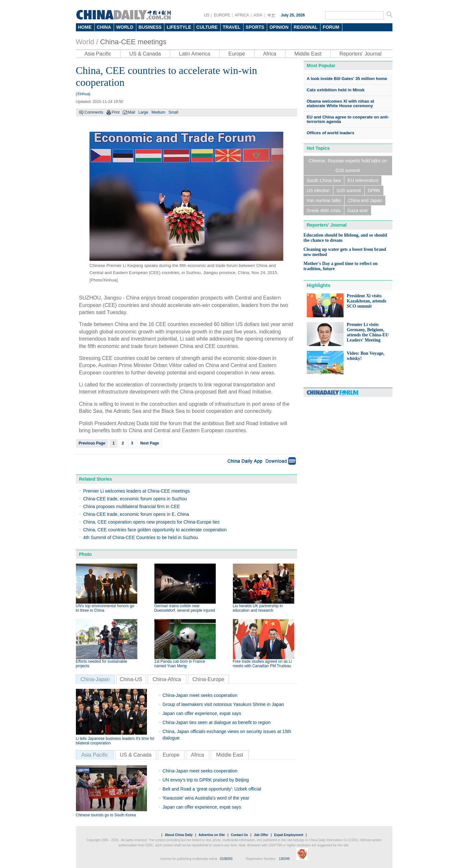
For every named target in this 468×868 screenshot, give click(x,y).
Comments (94, 112)
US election (318, 190)
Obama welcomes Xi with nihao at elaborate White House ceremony (341, 103)
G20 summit (349, 190)
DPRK (374, 190)
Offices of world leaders (331, 133)
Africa (270, 54)
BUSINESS (150, 27)
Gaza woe (358, 210)
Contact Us (239, 835)
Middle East (308, 54)
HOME (85, 27)
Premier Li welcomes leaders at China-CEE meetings (137, 491)
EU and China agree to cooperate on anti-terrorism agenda (348, 119)
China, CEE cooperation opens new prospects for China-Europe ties (152, 522)
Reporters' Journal (360, 54)
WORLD (125, 27)
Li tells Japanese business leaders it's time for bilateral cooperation (115, 741)
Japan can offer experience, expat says (202, 713)
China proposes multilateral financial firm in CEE (132, 506)
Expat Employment (289, 835)
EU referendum (363, 180)
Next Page (150, 443)
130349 (284, 859)
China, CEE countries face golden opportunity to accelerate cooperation (155, 530)
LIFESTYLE (179, 27)
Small (173, 112)
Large (143, 112)
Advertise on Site (212, 835)
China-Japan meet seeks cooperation (200, 695)
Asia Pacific (98, 54)
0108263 (226, 859)
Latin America (195, 54)
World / (87, 42)
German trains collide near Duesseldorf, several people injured (185, 608)
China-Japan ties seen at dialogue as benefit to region (217, 722)
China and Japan (365, 200)
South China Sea (324, 180)
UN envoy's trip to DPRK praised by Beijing (206, 780)
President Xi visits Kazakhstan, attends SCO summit (367, 301)
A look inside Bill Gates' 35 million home (347, 79)
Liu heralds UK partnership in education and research (258, 608)
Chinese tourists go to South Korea (106, 815)
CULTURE (207, 27)
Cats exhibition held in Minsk (336, 90)
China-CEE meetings (133, 42)
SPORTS (255, 27)
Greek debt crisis (324, 210)
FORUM (331, 27)
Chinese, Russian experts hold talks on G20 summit (348, 166)
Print (116, 112)
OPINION (279, 27)
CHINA (104, 27)
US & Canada (145, 54)
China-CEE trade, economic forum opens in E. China (136, 514)
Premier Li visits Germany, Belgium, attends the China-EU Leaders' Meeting (368, 332)
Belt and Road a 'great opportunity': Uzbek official (212, 789)
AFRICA (242, 15)
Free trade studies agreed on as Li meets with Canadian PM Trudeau (262, 664)
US (207, 15)
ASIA (258, 15)
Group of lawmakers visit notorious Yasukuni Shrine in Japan (223, 704)
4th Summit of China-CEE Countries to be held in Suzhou (141, 537)
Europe (237, 54)
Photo (86, 554)
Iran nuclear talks (324, 200)
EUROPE (222, 15)
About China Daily (179, 835)
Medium (158, 112)
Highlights (319, 285)
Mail (131, 112)
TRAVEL (232, 27)
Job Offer (261, 835)
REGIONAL (306, 27)
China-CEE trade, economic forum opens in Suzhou (135, 499)
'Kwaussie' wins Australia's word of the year (206, 798)
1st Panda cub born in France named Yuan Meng (180, 664)
